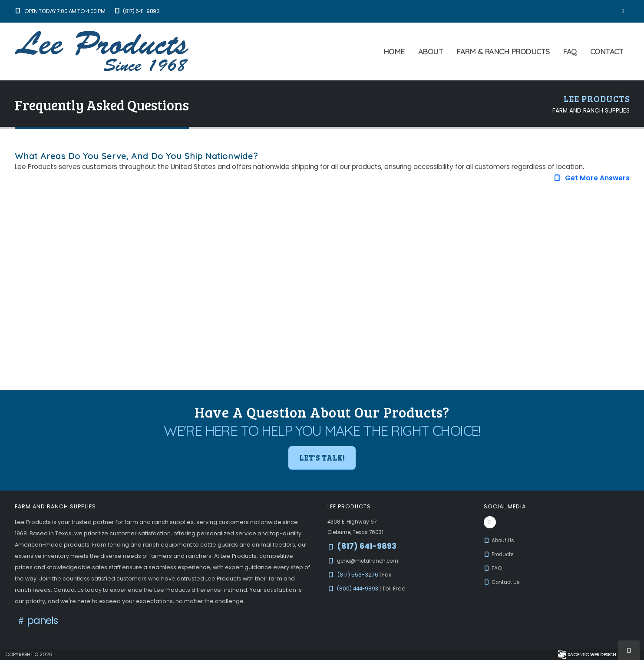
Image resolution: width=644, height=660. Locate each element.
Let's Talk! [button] (322, 458)
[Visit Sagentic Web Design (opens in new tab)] (586, 654)
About (431, 51)
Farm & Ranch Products (503, 51)
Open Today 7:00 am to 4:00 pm (60, 11)
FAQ (570, 51)
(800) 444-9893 (360, 589)
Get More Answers (591, 178)
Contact (607, 51)
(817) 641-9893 (136, 11)
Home (394, 51)
